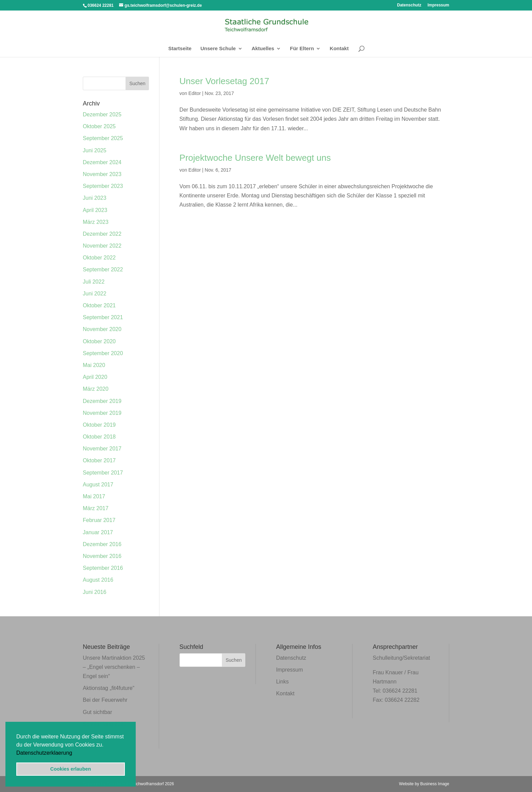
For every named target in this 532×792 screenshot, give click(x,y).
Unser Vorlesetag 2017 (224, 81)
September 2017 (103, 473)
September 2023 (103, 186)
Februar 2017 (99, 520)
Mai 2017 (94, 496)
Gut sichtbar (97, 712)
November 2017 (102, 449)
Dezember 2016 (102, 544)
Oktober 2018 (99, 437)
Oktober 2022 (99, 258)
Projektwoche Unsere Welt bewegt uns (255, 158)
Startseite (180, 49)
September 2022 (103, 269)
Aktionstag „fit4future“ (109, 688)
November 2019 (102, 413)
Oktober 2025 (99, 126)
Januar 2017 (98, 532)
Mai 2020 (94, 365)
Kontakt (339, 49)
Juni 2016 (94, 592)
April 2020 (95, 377)
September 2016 (103, 568)
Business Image (435, 784)
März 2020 (96, 389)
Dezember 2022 (102, 234)
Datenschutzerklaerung (44, 753)
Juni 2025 (94, 150)
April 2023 (95, 210)
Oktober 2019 (99, 425)
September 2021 (103, 317)
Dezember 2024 (102, 162)
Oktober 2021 (99, 305)
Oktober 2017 (99, 460)
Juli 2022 (94, 282)
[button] (75, 753)
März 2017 (96, 508)
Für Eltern (302, 49)
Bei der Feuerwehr (105, 700)
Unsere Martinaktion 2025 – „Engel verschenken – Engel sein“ (114, 667)
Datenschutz (409, 5)
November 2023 (102, 174)
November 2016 (102, 556)
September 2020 (103, 353)
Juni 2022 (94, 294)
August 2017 (98, 485)
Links (282, 682)
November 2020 (102, 329)
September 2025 (103, 138)
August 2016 (98, 580)
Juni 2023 (94, 198)
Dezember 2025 (102, 114)
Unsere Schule (218, 49)
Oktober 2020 (99, 341)
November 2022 (102, 246)
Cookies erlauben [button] (71, 769)
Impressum (438, 5)
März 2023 (96, 222)
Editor (195, 93)
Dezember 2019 (102, 401)
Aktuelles (263, 49)
